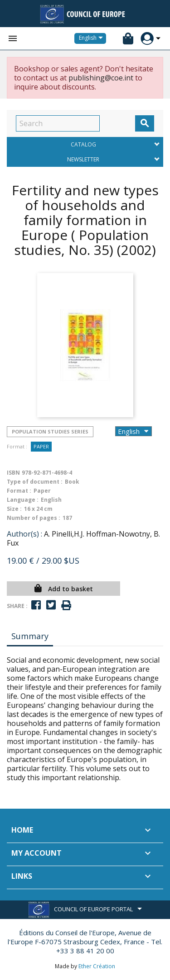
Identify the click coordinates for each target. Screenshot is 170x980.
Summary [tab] (30, 636)
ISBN (13, 473)
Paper (41, 446)
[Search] (58, 123)
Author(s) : (24, 534)
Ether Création (97, 966)
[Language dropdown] (92, 38)
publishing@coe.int (101, 78)
